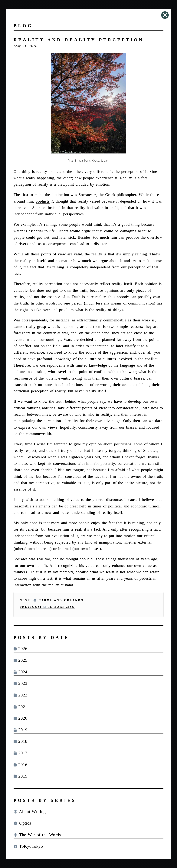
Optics (22, 823)
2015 (20, 776)
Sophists (43, 201)
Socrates (86, 195)
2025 (20, 660)
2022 (20, 695)
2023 (20, 683)
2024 (20, 672)
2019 (20, 730)
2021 (20, 707)
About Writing (30, 812)
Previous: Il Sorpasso (47, 607)
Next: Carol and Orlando (52, 600)
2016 (20, 765)
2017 (20, 753)
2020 (20, 718)
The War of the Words (37, 835)
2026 (20, 649)
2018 (20, 741)
